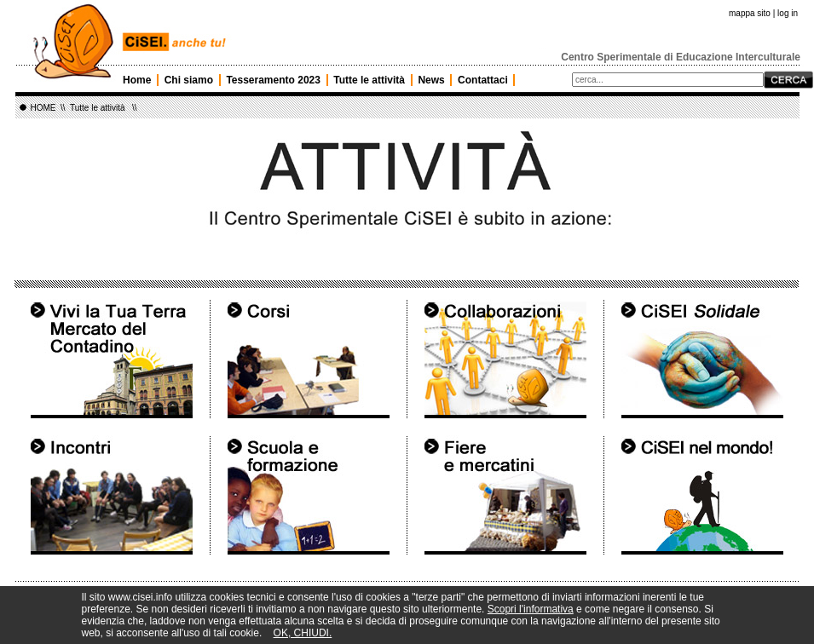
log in (788, 13)
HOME (43, 108)
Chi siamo (189, 80)
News (431, 80)
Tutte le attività (369, 80)
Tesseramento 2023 (273, 80)
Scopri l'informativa (531, 609)
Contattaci (483, 80)
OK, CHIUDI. (303, 633)
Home (137, 80)
